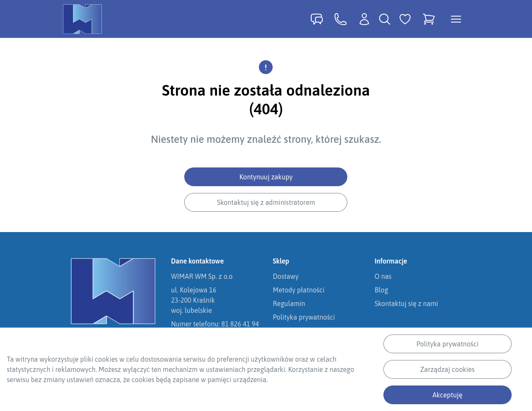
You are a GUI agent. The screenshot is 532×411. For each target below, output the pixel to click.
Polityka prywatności (448, 344)
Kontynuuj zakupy (266, 177)
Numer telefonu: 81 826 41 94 (215, 324)
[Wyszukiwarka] (385, 19)
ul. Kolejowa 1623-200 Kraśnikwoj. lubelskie (194, 300)
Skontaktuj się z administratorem (266, 202)
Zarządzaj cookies (448, 369)
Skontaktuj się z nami (406, 303)
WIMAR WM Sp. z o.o (202, 276)
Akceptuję (448, 395)
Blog (381, 290)
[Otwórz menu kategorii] (456, 19)
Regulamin (289, 303)
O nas (383, 276)
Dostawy (286, 276)
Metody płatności (299, 290)
